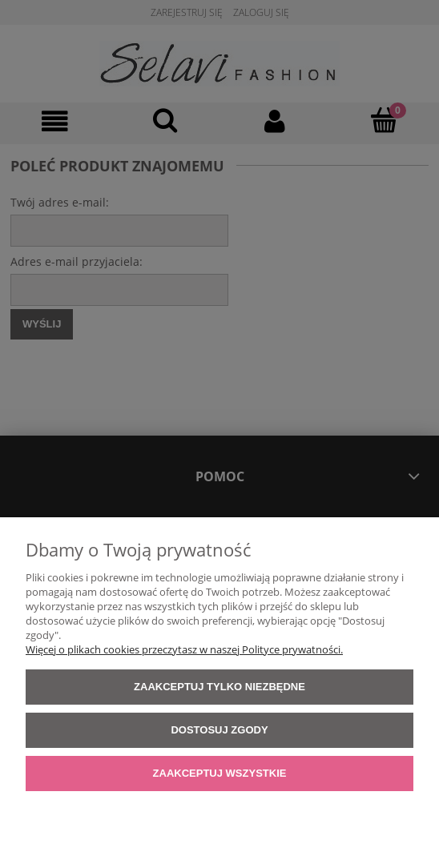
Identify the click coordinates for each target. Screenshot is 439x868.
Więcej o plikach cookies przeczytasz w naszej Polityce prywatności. (184, 649)
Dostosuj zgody (219, 730)
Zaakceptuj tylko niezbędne (219, 687)
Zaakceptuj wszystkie (220, 773)
